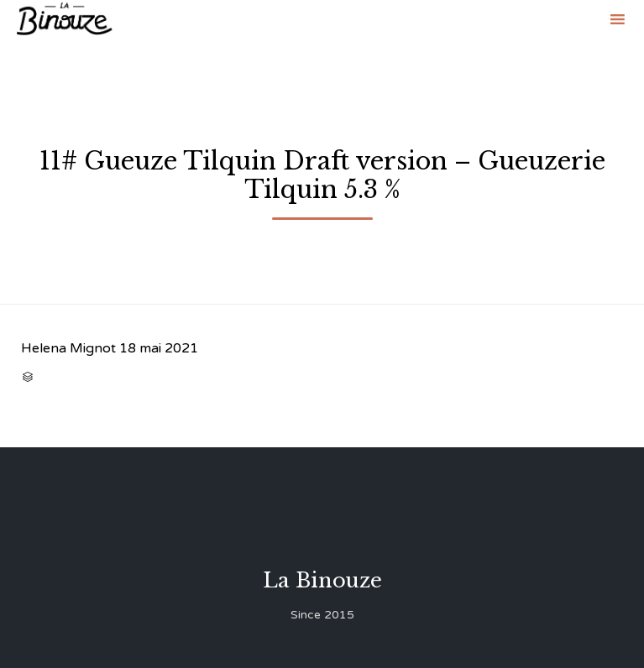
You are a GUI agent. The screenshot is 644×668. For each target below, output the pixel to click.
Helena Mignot (68, 348)
